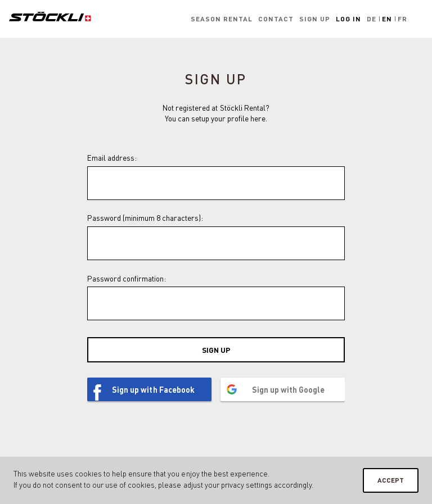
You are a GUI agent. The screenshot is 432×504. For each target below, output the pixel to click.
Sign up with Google (288, 389)
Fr (402, 19)
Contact (276, 19)
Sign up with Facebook (153, 389)
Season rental (222, 19)
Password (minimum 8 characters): (145, 218)
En (387, 19)
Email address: (112, 158)
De (372, 19)
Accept (391, 480)
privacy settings (247, 485)
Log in (348, 19)
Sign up (315, 19)
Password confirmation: (127, 278)
